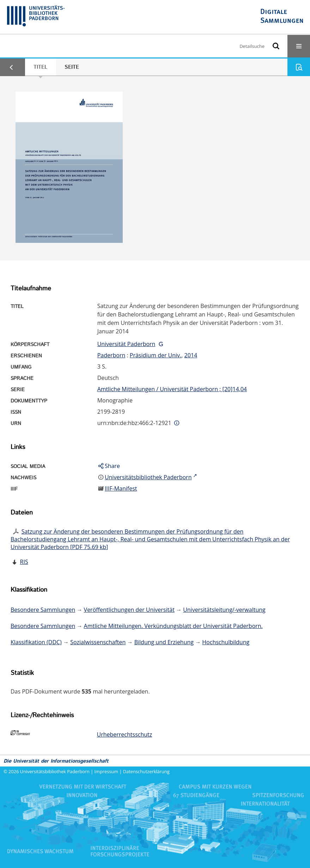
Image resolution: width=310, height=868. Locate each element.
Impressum (107, 771)
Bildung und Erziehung (164, 642)
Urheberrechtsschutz (125, 734)
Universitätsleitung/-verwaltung (224, 610)
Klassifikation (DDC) (36, 642)
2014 (191, 355)
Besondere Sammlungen (43, 610)
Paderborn (111, 355)
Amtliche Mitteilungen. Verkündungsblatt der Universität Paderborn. (173, 626)
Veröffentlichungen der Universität (129, 610)
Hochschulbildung (226, 642)
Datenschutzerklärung (146, 771)
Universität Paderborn (126, 344)
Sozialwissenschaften (98, 642)
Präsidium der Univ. (156, 355)
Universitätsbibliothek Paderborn (55, 771)
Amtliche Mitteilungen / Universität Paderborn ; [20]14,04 (172, 389)
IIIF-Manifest (121, 488)
